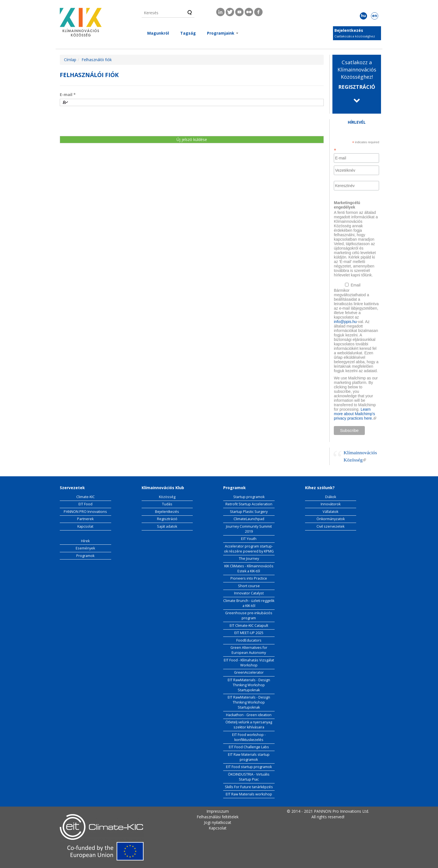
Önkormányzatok (331, 519)
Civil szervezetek (330, 526)
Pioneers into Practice (249, 578)
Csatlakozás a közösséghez (355, 36)
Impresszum (218, 811)
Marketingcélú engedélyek (347, 205)
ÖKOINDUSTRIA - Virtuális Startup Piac (249, 777)
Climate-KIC (85, 497)
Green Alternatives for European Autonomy (249, 650)
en (375, 15)
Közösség (167, 497)
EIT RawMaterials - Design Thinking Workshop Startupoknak (249, 685)
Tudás (167, 504)
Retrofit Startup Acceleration (249, 504)
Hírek (85, 541)
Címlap (70, 60)
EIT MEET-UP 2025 (249, 633)
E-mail (68, 95)
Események (85, 548)
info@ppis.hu (345, 322)
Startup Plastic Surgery (249, 512)
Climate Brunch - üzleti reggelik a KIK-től (249, 603)
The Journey (249, 559)
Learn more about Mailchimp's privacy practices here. (355, 414)
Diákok (331, 497)
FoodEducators (249, 640)
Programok (85, 556)
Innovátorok (331, 504)
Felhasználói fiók (97, 60)
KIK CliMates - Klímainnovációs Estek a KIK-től (249, 569)
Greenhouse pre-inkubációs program (249, 615)
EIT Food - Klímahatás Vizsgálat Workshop (249, 663)
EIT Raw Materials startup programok (249, 757)
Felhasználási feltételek (218, 817)
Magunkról (158, 33)
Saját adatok (167, 526)
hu (363, 15)
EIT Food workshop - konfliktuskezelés (249, 737)
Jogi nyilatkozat (218, 822)
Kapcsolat (85, 526)
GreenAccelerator (249, 672)
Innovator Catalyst (249, 593)
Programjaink (223, 33)
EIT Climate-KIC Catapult (249, 626)
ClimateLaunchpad (249, 519)
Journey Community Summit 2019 (249, 529)
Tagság (188, 33)
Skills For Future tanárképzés (249, 787)
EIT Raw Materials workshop (249, 794)
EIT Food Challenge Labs (249, 747)
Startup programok (249, 497)
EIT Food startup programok (249, 767)
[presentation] (102, 121)
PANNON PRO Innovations (85, 512)
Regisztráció (167, 519)
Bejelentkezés (349, 30)
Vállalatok (330, 512)
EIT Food (85, 504)
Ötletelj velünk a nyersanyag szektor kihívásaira (249, 725)
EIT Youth (249, 539)
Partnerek (85, 519)
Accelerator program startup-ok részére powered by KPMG (249, 549)
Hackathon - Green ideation (249, 715)
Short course (249, 586)
